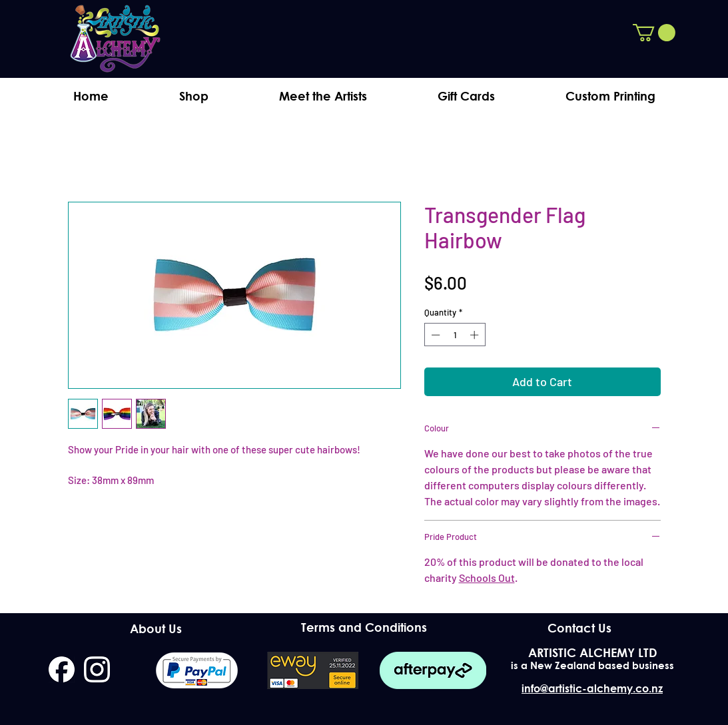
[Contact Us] (580, 628)
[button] (654, 33)
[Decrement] (434, 335)
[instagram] (97, 669)
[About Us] (156, 628)
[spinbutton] (455, 335)
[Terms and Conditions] (364, 627)
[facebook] (62, 669)
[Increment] (476, 335)
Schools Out (487, 578)
